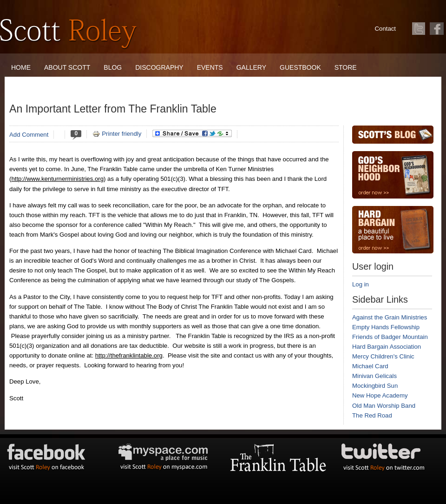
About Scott (67, 67)
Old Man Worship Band (384, 406)
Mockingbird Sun (375, 386)
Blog (113, 67)
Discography (159, 67)
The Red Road (372, 415)
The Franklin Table (46, 86)
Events (210, 67)
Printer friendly (117, 134)
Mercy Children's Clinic (383, 356)
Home (21, 67)
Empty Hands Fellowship (386, 327)
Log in (361, 284)
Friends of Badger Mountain (390, 337)
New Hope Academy (380, 395)
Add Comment (29, 135)
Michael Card (370, 366)
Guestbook (300, 67)
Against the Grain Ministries (390, 317)
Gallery (251, 67)
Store (346, 67)
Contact (385, 29)
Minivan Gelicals (374, 376)
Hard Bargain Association (387, 347)
